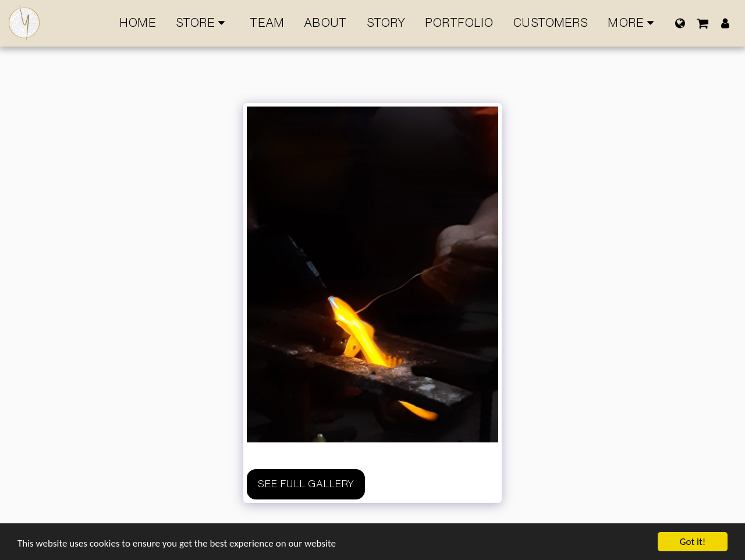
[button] (703, 23)
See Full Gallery (306, 484)
